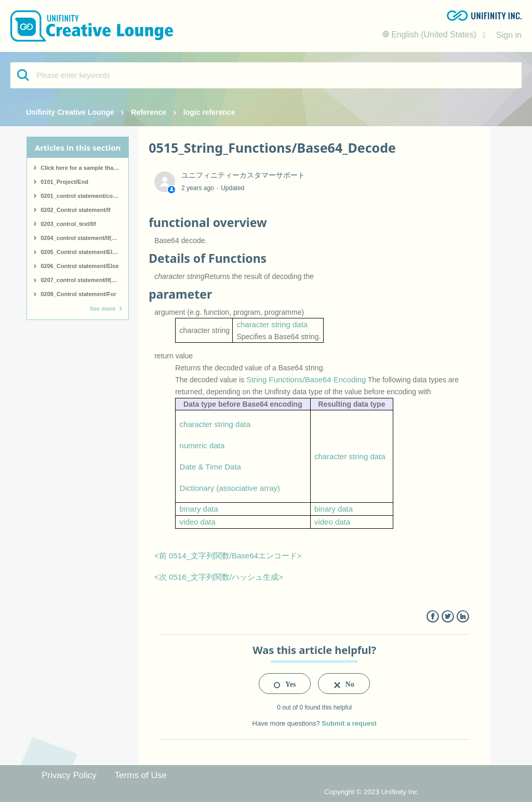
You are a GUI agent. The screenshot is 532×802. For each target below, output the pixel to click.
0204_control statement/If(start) (83, 238)
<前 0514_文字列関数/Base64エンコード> (228, 556)
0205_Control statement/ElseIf (81, 252)
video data (198, 522)
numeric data (202, 445)
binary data (199, 509)
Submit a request (349, 723)
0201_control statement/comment (84, 196)
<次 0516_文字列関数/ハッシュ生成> (219, 577)
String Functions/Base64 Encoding (306, 379)
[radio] (285, 684)
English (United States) (431, 35)
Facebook (433, 617)
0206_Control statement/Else (79, 266)
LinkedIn (463, 617)
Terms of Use (141, 775)
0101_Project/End (64, 182)
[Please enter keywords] (266, 75)
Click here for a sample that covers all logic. (84, 168)
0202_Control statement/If (75, 210)
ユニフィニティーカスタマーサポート (243, 175)
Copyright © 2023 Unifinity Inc (371, 792)
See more (103, 309)
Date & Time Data (210, 467)
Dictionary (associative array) (230, 488)
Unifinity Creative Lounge (70, 112)
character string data (272, 324)
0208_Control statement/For (78, 294)
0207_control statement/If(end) (82, 280)
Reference (149, 112)
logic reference (209, 112)
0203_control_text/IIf (68, 224)
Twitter (448, 617)
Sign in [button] (509, 35)
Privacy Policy (69, 775)
